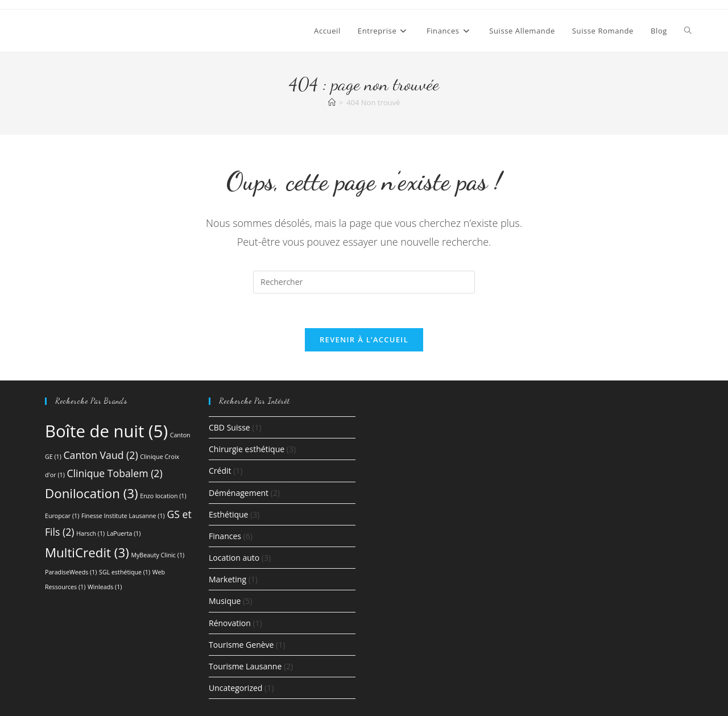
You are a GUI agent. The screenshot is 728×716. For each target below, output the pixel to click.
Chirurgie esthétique (247, 449)
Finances (225, 536)
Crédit (220, 471)
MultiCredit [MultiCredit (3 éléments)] (87, 552)
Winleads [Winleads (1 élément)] (105, 587)
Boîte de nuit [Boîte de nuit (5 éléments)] (106, 431)
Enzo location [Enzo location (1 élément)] (163, 496)
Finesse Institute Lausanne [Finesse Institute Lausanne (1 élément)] (123, 516)
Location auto (234, 558)
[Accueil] (332, 102)
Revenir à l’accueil (364, 340)
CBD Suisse (229, 427)
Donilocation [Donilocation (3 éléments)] (92, 493)
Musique (225, 601)
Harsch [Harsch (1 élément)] (90, 533)
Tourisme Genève (241, 645)
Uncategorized (235, 688)
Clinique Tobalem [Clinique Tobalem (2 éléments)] (114, 473)
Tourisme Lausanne (245, 666)
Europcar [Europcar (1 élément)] (62, 516)
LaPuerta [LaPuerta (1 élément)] (124, 533)
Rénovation (230, 623)
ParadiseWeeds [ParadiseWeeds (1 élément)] (71, 572)
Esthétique (228, 514)
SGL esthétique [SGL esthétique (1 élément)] (125, 572)
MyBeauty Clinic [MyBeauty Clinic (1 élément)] (158, 555)
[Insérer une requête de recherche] (364, 282)
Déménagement (239, 493)
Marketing (227, 579)
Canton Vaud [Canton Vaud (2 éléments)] (100, 455)
